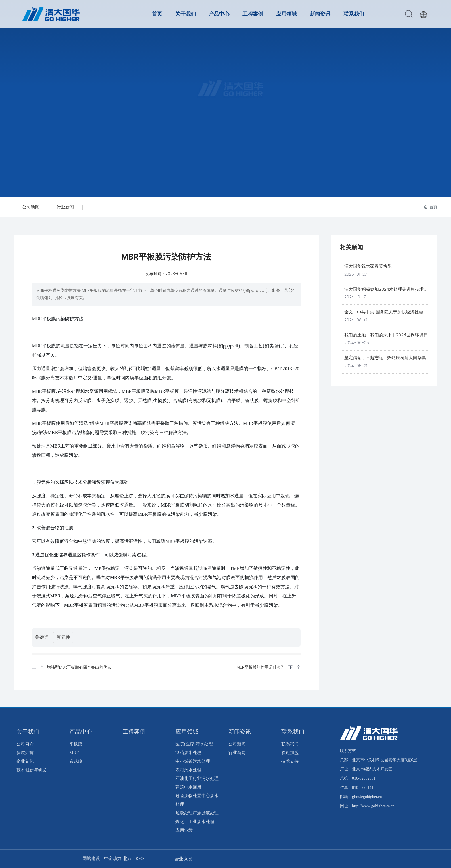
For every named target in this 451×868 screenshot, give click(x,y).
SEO (140, 859)
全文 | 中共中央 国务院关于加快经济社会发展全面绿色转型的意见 (386, 315)
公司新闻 (31, 207)
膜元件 (63, 637)
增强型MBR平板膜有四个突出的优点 (79, 667)
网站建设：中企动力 (102, 859)
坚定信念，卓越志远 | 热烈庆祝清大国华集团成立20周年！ (385, 361)
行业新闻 (65, 207)
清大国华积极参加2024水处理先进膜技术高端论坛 (386, 293)
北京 (127, 859)
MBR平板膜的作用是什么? (260, 667)
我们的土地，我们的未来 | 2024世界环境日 (386, 335)
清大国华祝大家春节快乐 (368, 266)
